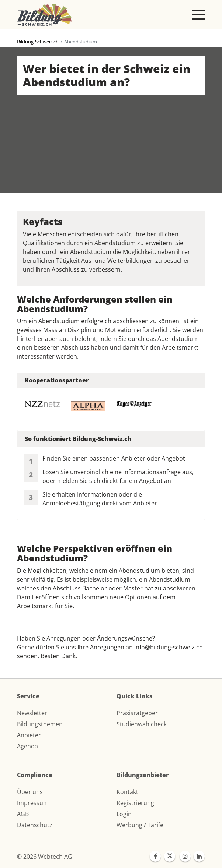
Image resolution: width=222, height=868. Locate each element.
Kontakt (127, 792)
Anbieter (29, 735)
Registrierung (135, 803)
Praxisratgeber (137, 713)
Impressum (33, 803)
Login (124, 814)
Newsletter (32, 713)
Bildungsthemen (40, 724)
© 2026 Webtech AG (45, 857)
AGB (23, 814)
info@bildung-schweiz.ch (169, 647)
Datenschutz (35, 825)
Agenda (27, 746)
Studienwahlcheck (142, 724)
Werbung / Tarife (140, 825)
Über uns (30, 792)
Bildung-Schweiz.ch (38, 42)
